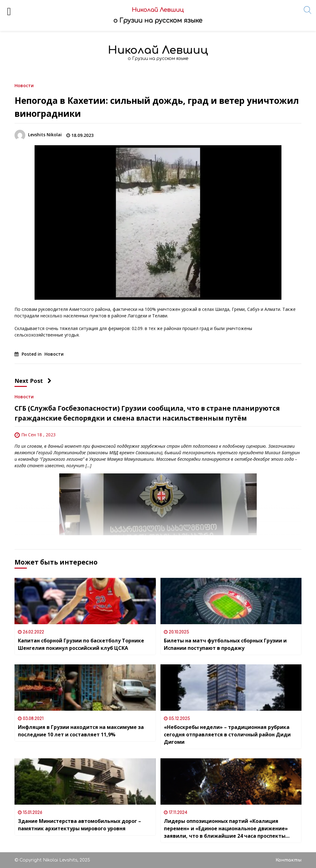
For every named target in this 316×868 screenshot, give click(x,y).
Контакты (289, 860)
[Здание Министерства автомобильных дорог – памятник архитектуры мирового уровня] (85, 781)
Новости (24, 85)
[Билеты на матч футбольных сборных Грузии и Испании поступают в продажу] (231, 601)
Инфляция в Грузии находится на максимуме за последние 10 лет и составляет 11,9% (81, 731)
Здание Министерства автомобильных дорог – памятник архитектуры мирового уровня (79, 825)
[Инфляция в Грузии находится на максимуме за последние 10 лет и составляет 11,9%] (85, 688)
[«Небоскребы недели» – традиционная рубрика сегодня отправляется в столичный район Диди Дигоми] (231, 688)
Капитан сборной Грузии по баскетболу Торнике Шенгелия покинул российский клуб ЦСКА (81, 644)
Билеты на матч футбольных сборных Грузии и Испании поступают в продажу (225, 644)
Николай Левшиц (158, 50)
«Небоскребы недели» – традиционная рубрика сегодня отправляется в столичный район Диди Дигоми (227, 735)
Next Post (33, 381)
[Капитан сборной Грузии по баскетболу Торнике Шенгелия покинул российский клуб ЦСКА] (85, 601)
